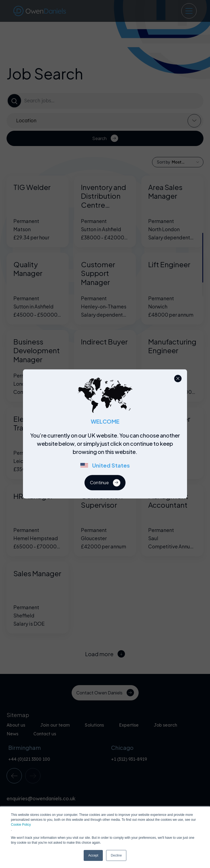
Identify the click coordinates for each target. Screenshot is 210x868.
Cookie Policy (21, 825)
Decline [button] (116, 855)
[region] (107, 453)
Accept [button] (93, 855)
